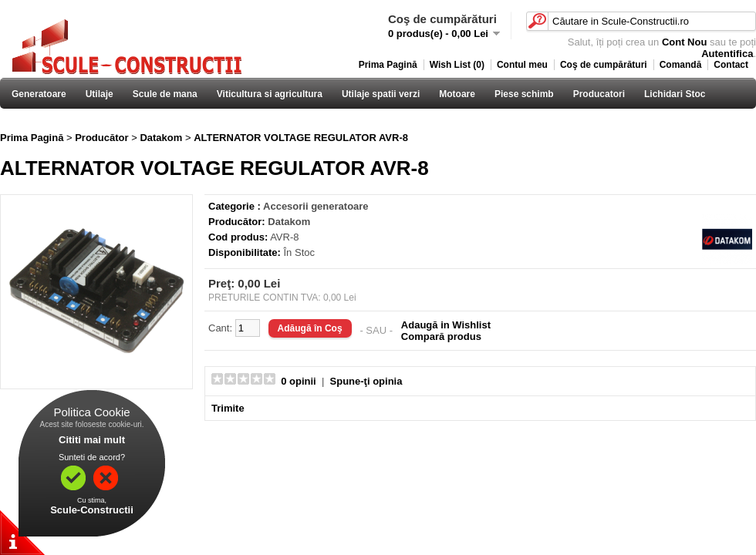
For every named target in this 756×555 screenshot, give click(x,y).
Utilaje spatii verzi (381, 94)
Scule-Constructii (92, 510)
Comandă (681, 65)
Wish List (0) (457, 65)
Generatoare (39, 94)
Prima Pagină (388, 65)
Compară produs (441, 336)
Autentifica (727, 54)
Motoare (457, 94)
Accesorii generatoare (316, 206)
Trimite (228, 408)
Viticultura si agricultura (270, 94)
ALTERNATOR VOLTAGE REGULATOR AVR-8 (301, 138)
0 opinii (299, 381)
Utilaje (100, 94)
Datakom (161, 138)
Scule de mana (165, 94)
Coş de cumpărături (604, 65)
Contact (731, 65)
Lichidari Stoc (675, 94)
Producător (101, 138)
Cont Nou (684, 42)
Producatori (599, 94)
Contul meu (522, 65)
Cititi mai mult (92, 440)
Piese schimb (524, 94)
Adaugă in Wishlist (446, 325)
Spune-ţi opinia (366, 381)
